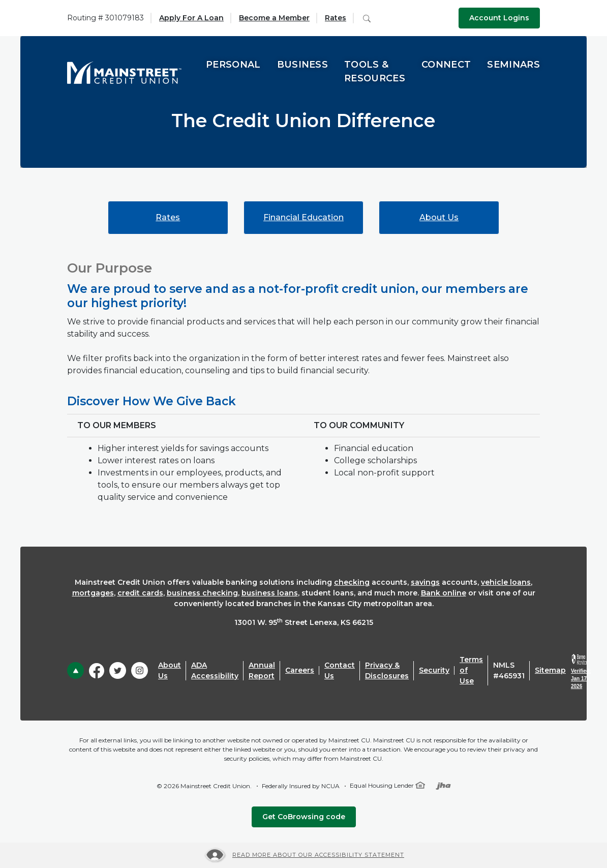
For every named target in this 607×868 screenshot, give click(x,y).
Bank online (444, 593)
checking (352, 582)
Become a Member (274, 18)
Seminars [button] (513, 65)
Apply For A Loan (191, 18)
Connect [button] (446, 65)
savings (425, 582)
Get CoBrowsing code (304, 817)
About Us (439, 217)
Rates (336, 18)
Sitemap (550, 670)
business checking (202, 593)
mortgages (93, 593)
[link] (581, 672)
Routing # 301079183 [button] (105, 18)
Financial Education (303, 217)
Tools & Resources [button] (375, 71)
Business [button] (303, 65)
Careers (300, 670)
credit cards (140, 593)
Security (434, 670)
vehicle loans (506, 582)
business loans (270, 593)
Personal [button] (233, 65)
